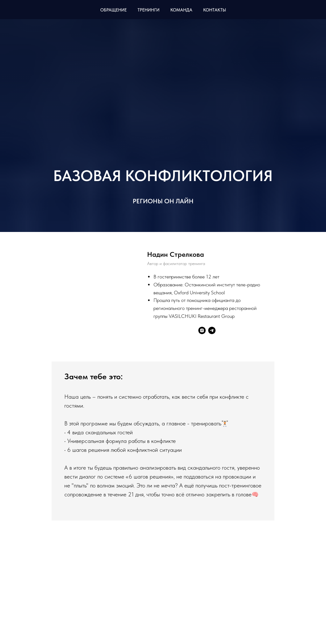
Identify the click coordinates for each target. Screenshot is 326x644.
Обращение (113, 10)
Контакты (215, 10)
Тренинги (149, 10)
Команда (181, 10)
